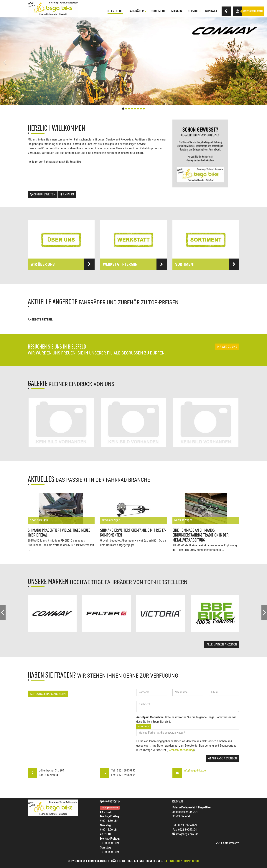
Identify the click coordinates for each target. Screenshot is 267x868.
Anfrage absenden (222, 758)
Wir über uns (63, 264)
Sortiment (158, 11)
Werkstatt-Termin (135, 264)
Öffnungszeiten (43, 194)
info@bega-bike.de (195, 770)
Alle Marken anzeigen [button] (222, 644)
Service (194, 11)
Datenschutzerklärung (181, 750)
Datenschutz (173, 861)
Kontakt (211, 11)
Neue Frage (144, 727)
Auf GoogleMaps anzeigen (48, 694)
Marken (177, 11)
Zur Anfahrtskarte (228, 843)
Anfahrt (67, 194)
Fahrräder (138, 11)
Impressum (192, 861)
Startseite (115, 11)
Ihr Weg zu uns (227, 347)
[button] (20, 61)
